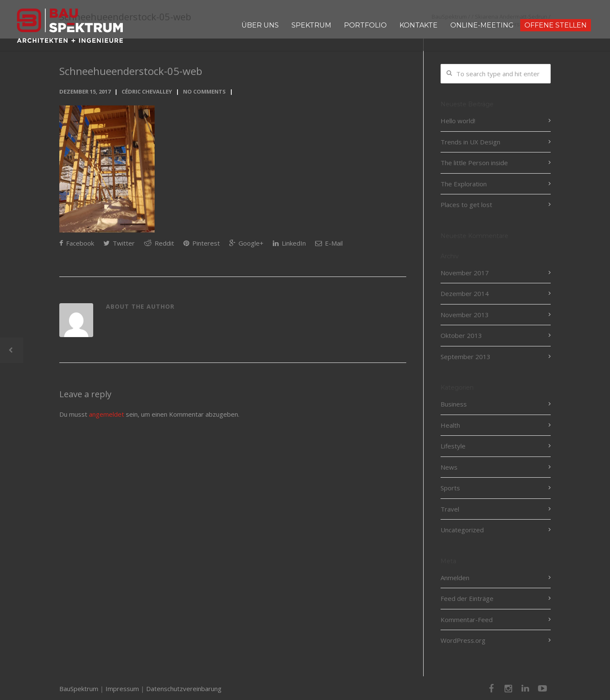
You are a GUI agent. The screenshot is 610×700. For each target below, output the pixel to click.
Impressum (122, 689)
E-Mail (329, 243)
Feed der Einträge (467, 598)
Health (450, 425)
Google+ (246, 243)
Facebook (77, 243)
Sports (450, 488)
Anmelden (455, 578)
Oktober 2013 (461, 335)
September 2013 (466, 357)
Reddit (159, 243)
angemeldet (107, 414)
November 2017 (465, 273)
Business (454, 404)
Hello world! (458, 121)
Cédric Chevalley (147, 91)
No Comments (204, 91)
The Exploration (464, 184)
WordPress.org (463, 640)
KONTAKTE (419, 25)
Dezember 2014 (465, 293)
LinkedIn (289, 243)
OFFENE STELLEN (556, 25)
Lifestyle (453, 446)
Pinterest (202, 243)
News (449, 467)
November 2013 (465, 315)
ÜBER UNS (260, 25)
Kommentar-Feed (467, 620)
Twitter (119, 243)
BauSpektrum (79, 689)
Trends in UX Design (470, 142)
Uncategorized (462, 530)
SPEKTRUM (311, 25)
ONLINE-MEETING (482, 25)
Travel (450, 509)
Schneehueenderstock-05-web (131, 71)
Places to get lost (466, 205)
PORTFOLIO (365, 25)
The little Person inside (474, 163)
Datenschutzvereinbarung (184, 689)
